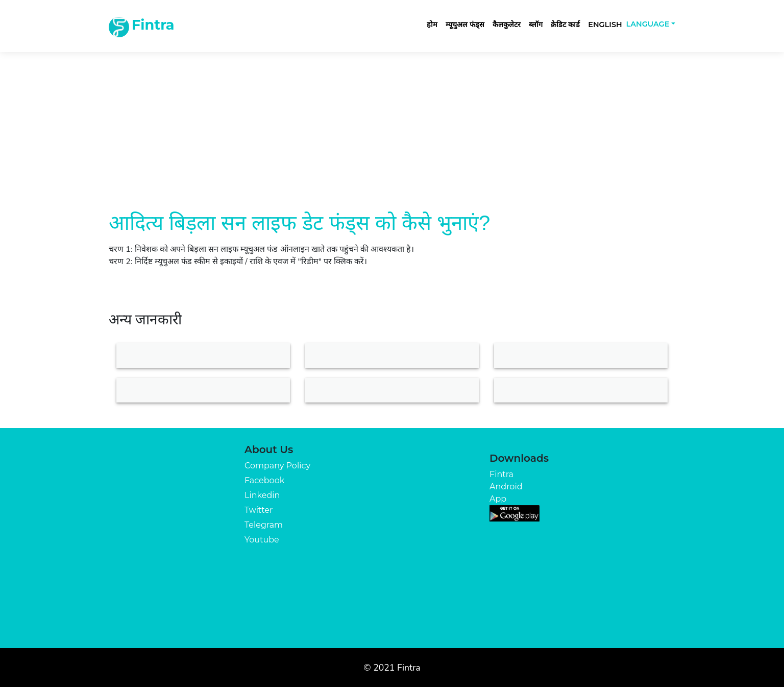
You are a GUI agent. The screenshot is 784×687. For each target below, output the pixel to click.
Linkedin (262, 495)
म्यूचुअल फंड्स (465, 25)
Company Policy (277, 466)
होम (432, 25)
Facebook (264, 480)
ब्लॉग (536, 25)
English (605, 25)
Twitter (259, 510)
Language (648, 24)
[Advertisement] (392, 119)
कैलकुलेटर (507, 25)
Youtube (262, 540)
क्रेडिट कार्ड (565, 25)
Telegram (264, 525)
